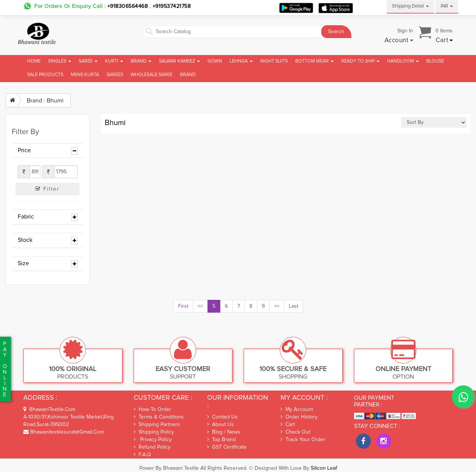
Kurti (114, 61)
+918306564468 (128, 6)
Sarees (115, 75)
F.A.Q (142, 454)
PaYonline (5, 369)
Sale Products (45, 75)
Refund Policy (152, 447)
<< (200, 306)
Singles (60, 61)
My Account (297, 409)
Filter (47, 189)
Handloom (403, 61)
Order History (299, 417)
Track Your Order (303, 440)
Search (336, 32)
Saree (88, 61)
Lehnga (241, 61)
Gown (215, 61)
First (183, 306)
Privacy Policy (153, 439)
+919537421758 (171, 6)
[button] (399, 41)
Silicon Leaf (324, 468)
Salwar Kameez (179, 61)
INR (447, 6)
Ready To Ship (360, 61)
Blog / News (224, 432)
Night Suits (274, 61)
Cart (288, 425)
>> (277, 306)
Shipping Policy (154, 432)
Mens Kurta (85, 75)
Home (34, 61)
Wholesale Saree (152, 75)
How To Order (153, 409)
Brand (141, 61)
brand (188, 75)
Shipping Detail (410, 6)
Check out (295, 432)
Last (294, 306)
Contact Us (222, 417)
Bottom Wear (314, 61)
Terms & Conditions (159, 417)
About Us (220, 424)
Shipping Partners (157, 424)
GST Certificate (227, 447)
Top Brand (221, 440)
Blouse (435, 61)
